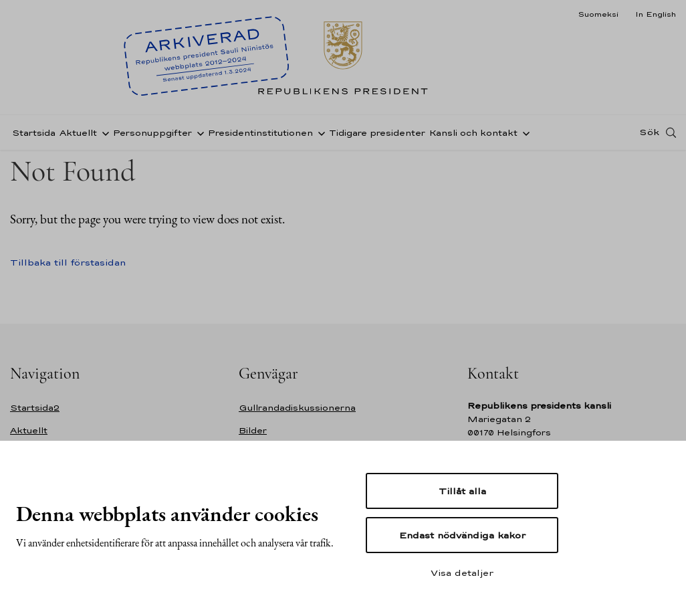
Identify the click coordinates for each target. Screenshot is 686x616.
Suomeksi (598, 14)
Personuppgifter (152, 136)
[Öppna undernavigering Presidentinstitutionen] (319, 136)
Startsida (34, 136)
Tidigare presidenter (377, 136)
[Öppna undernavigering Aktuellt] (103, 136)
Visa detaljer (462, 573)
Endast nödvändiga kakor (462, 535)
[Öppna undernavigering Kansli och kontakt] (524, 136)
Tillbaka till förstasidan (68, 262)
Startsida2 (35, 408)
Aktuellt (78, 136)
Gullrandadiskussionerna (297, 408)
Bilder (253, 430)
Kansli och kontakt (473, 136)
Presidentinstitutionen (260, 136)
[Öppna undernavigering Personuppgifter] (198, 136)
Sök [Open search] (649, 136)
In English (656, 14)
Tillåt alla (462, 491)
